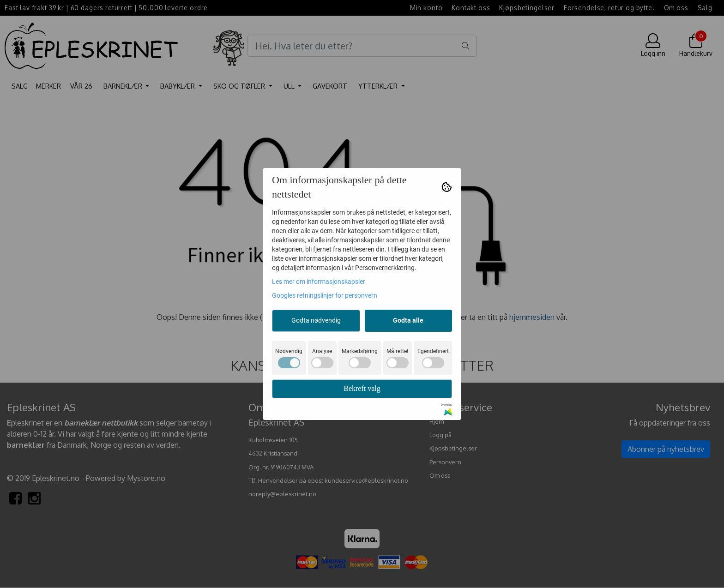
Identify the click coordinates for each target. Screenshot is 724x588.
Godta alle (408, 320)
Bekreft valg (362, 388)
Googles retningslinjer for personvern (325, 295)
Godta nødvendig (316, 320)
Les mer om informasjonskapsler (319, 282)
